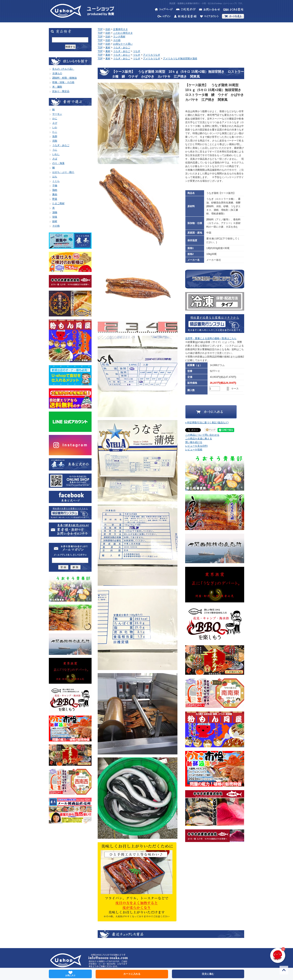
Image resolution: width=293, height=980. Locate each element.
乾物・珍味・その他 (63, 82)
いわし (56, 154)
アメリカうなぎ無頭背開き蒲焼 (180, 59)
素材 (108, 48)
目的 (108, 29)
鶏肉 (55, 190)
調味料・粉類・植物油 (65, 78)
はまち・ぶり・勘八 (63, 172)
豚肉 (55, 194)
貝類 (55, 141)
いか (55, 127)
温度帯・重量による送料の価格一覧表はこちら (211, 338)
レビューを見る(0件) (196, 446)
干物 (55, 186)
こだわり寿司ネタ (123, 33)
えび (55, 123)
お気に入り (70, 974)
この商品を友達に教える (199, 439)
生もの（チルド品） (63, 69)
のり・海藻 (58, 163)
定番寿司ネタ (120, 29)
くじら (56, 181)
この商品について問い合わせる (202, 435)
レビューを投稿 (194, 450)
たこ (55, 132)
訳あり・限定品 (61, 91)
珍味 (55, 217)
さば (55, 159)
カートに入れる (132, 974)
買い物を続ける (194, 442)
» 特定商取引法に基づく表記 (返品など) (207, 423)
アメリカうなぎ (152, 55)
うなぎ (137, 51)
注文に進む (208, 974)
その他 (56, 226)
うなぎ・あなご (61, 145)
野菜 (55, 199)
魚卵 (55, 136)
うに (55, 150)
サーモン (57, 114)
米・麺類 (57, 87)
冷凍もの (57, 73)
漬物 (55, 212)
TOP (100, 29)
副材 (55, 221)
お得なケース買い (123, 44)
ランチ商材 (119, 37)
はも (55, 177)
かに (55, 118)
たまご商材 (58, 203)
